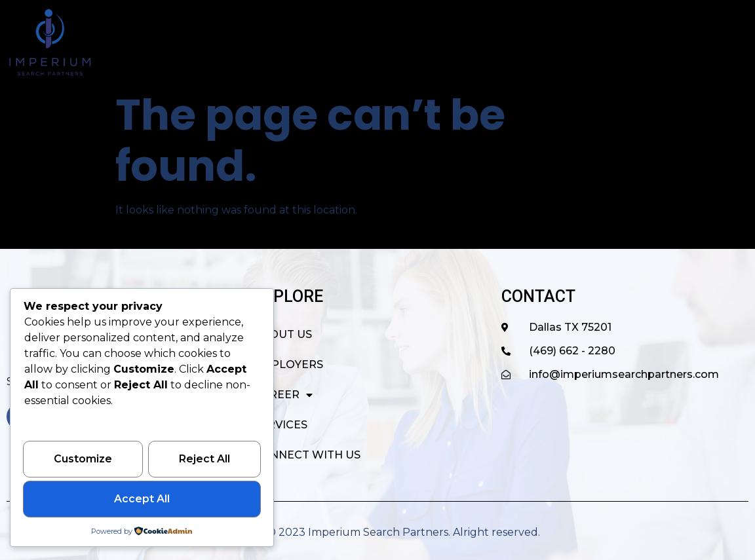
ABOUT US (317, 42)
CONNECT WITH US (683, 42)
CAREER (495, 43)
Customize (83, 460)
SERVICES (577, 42)
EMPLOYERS (406, 42)
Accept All (142, 499)
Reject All (204, 460)
